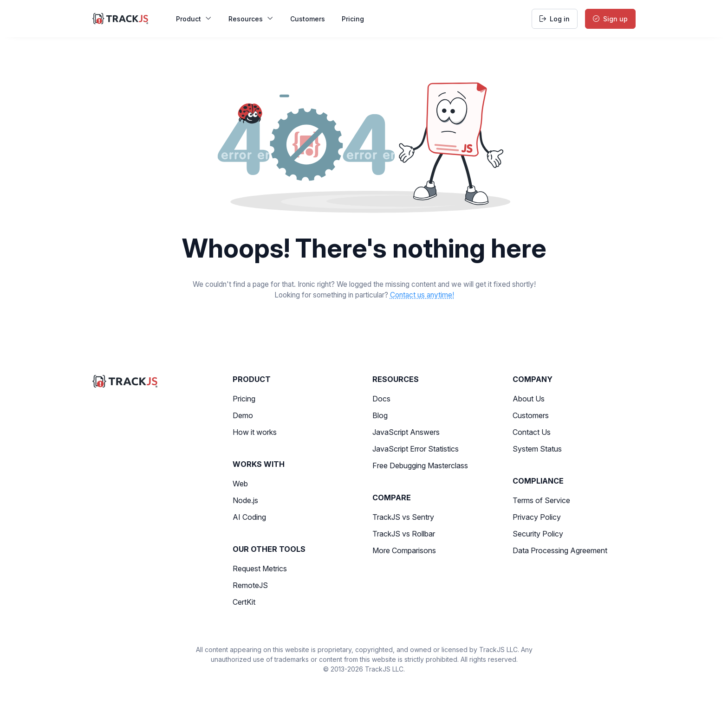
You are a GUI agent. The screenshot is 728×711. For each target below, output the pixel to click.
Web (240, 484)
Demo (243, 415)
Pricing (353, 19)
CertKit (244, 602)
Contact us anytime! (422, 295)
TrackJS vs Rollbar (404, 534)
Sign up (610, 19)
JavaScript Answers (406, 432)
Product (194, 19)
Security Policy (538, 534)
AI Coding (249, 517)
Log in (555, 19)
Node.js (245, 500)
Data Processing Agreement (560, 550)
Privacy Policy (537, 517)
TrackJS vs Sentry (403, 517)
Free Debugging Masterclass (420, 465)
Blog (380, 415)
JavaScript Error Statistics (416, 449)
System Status (537, 449)
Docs (381, 399)
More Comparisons (404, 550)
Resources (251, 19)
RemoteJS (250, 585)
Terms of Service (541, 500)
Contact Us (532, 432)
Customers (308, 19)
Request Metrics (260, 569)
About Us (529, 399)
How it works (255, 432)
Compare (392, 498)
